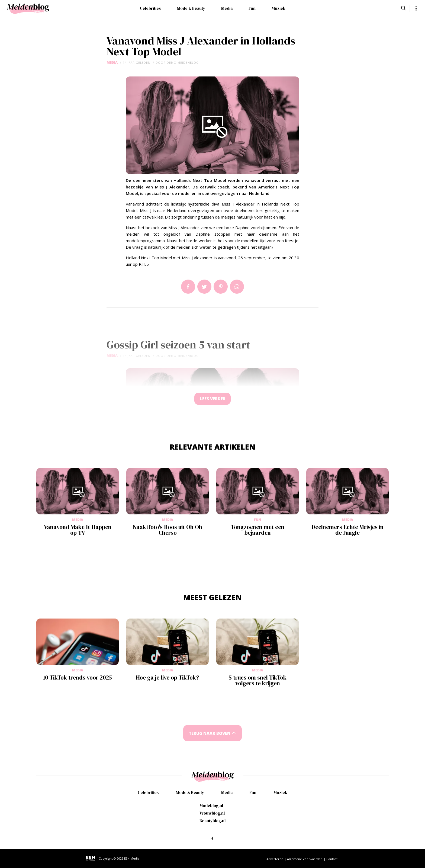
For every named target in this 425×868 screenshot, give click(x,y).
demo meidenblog (183, 63)
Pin (221, 287)
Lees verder (212, 400)
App (237, 287)
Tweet (204, 287)
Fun (252, 8)
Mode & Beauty (191, 8)
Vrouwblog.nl (212, 813)
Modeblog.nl (211, 805)
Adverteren (275, 859)
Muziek (278, 8)
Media (227, 8)
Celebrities (150, 8)
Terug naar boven (210, 735)
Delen (188, 287)
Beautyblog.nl (212, 821)
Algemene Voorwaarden (305, 859)
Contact (332, 859)
